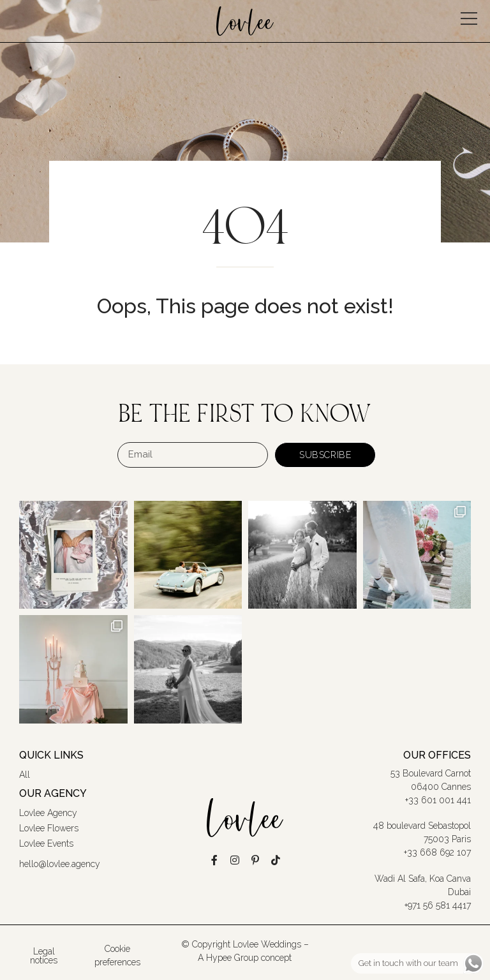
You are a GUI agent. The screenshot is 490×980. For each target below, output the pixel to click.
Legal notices (44, 956)
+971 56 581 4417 (438, 905)
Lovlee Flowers (49, 828)
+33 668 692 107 (437, 852)
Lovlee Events (46, 843)
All (25, 775)
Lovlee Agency (48, 813)
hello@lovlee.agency (60, 864)
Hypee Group (232, 958)
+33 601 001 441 (438, 800)
